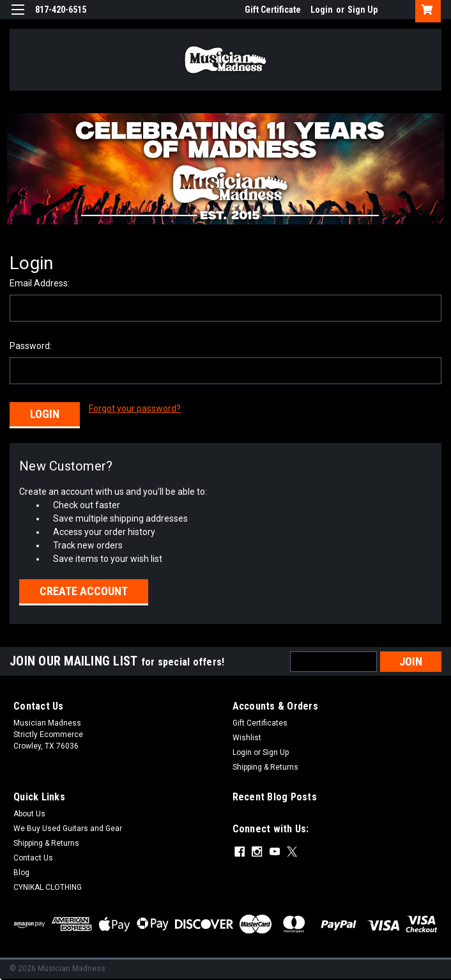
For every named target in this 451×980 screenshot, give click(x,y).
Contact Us (33, 857)
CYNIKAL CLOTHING (48, 886)
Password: (31, 346)
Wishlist (247, 736)
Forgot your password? (135, 408)
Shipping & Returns (265, 766)
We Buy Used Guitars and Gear (68, 827)
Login (322, 10)
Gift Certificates (260, 722)
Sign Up (363, 10)
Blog (21, 871)
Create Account (84, 590)
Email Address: (40, 283)
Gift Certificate (273, 10)
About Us (29, 813)
